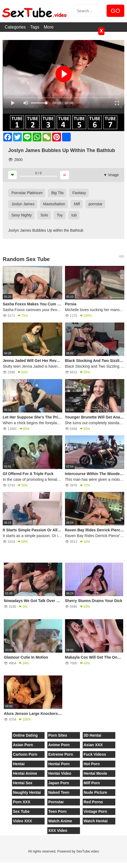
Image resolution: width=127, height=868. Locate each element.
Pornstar (56, 802)
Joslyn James (23, 204)
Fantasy (79, 193)
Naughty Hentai (27, 792)
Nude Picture (95, 792)
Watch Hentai (96, 821)
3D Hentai (93, 735)
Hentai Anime (25, 773)
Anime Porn (59, 745)
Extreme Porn (61, 754)
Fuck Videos (95, 754)
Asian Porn (23, 745)
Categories (15, 27)
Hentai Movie (95, 773)
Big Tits (57, 193)
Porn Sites (58, 735)
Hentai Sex (23, 783)
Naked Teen (59, 792)
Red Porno (93, 802)
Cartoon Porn (25, 754)
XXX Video (58, 830)
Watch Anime (60, 821)
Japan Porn (59, 783)
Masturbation (54, 204)
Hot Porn (92, 764)
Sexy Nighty (22, 215)
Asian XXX (93, 745)
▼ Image (111, 175)
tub (74, 215)
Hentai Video (60, 773)
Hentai (19, 764)
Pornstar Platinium (27, 193)
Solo (44, 215)
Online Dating (25, 735)
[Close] (0, 865)
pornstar (96, 204)
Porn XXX (22, 802)
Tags (35, 27)
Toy (60, 215)
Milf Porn (92, 783)
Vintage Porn (95, 811)
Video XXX (23, 821)
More (49, 27)
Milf (77, 204)
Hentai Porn (59, 764)
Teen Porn (58, 811)
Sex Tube (21, 811)
